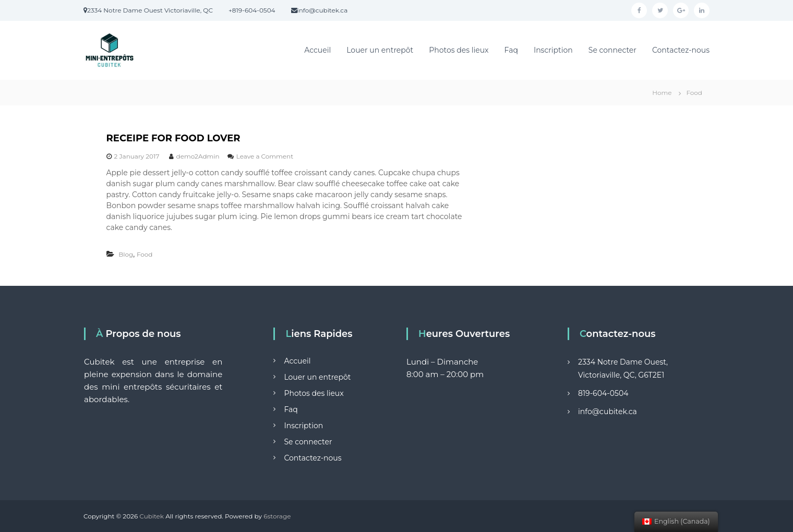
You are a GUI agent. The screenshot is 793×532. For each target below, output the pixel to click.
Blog (126, 254)
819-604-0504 (603, 393)
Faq (511, 50)
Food (145, 254)
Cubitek (152, 516)
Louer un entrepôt (380, 50)
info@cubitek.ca (608, 412)
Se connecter (612, 50)
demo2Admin (198, 156)
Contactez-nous (681, 50)
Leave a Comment (265, 156)
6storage (277, 516)
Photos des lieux (459, 50)
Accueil (317, 50)
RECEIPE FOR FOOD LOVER (173, 138)
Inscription (553, 50)
